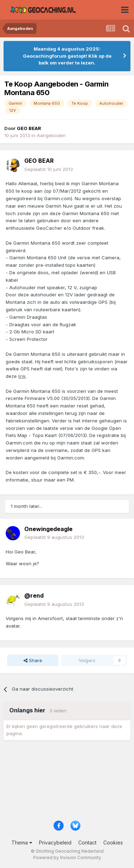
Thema (22, 843)
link (22, 376)
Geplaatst (49, 169)
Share (33, 660)
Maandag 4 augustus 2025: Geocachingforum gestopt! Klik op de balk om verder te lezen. (67, 56)
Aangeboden (51, 135)
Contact (87, 843)
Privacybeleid (55, 843)
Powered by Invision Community (67, 857)
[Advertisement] (67, 783)
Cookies (113, 843)
